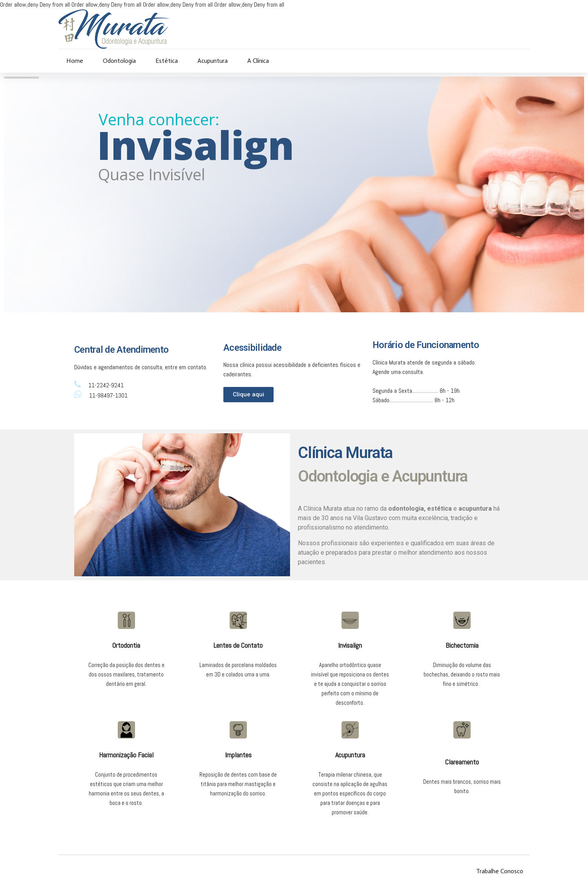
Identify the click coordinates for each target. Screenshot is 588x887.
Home (75, 61)
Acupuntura (213, 61)
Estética (167, 61)
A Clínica (258, 61)
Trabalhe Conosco (500, 871)
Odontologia (119, 61)
